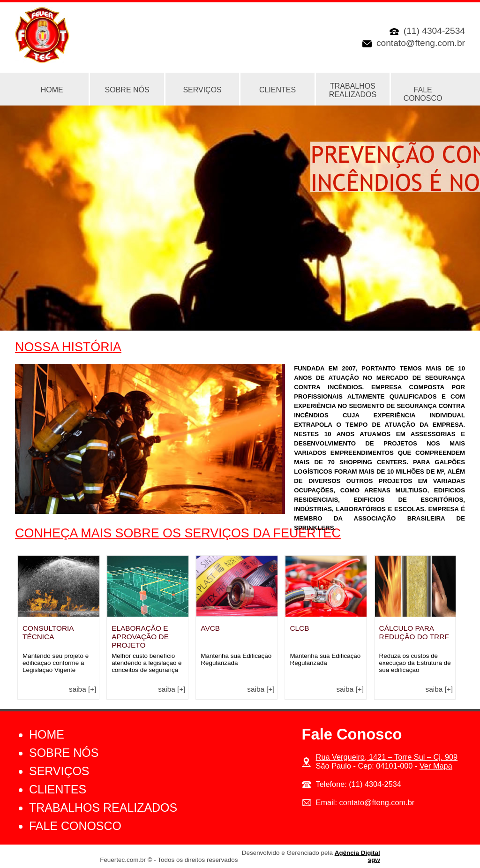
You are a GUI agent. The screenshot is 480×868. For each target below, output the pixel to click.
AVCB (210, 628)
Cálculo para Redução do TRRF (414, 632)
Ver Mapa (436, 766)
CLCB (299, 628)
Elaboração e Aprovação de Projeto (140, 637)
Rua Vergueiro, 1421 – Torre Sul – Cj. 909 (387, 757)
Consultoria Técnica (48, 632)
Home (47, 734)
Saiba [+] (83, 689)
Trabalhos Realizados (353, 90)
